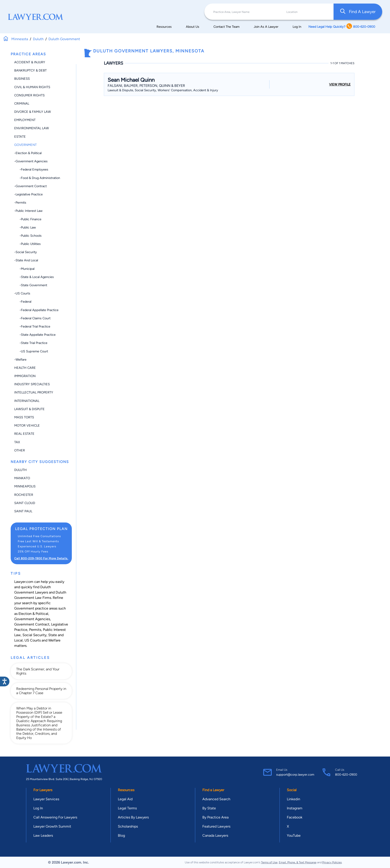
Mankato (22, 478)
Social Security (34, 635)
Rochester (24, 495)
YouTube (294, 835)
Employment (25, 120)
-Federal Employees (31, 169)
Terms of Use (269, 862)
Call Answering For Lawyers (55, 817)
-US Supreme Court (31, 351)
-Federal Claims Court (32, 318)
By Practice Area (215, 817)
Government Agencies (32, 619)
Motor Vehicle (27, 425)
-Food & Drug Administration (37, 178)
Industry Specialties (32, 384)
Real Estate (24, 434)
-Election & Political (28, 153)
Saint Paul (23, 511)
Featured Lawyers (216, 826)
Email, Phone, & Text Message (298, 862)
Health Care (25, 368)
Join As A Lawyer (266, 27)
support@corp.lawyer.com (295, 775)
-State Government (31, 285)
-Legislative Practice (28, 194)
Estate (20, 137)
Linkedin (294, 799)
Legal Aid (125, 799)
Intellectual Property (34, 392)
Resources (164, 27)
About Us (193, 27)
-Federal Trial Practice (32, 326)
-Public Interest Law (28, 211)
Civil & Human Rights (32, 87)
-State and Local (26, 260)
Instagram (295, 808)
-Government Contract (30, 186)
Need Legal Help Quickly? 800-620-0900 (342, 27)
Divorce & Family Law (33, 112)
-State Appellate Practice (35, 335)
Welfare (54, 640)
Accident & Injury (30, 62)
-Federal (23, 302)
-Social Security (26, 252)
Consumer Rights (29, 95)
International (27, 401)
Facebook (295, 817)
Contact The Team (226, 27)
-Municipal (24, 269)
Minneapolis (25, 486)
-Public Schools (28, 236)
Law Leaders (43, 835)
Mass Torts (24, 417)
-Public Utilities (27, 244)
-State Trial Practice (31, 343)
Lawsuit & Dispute (29, 409)
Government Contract (32, 624)
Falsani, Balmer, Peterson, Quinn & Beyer (146, 86)
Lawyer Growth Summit (52, 826)
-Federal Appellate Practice (36, 310)
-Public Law (25, 227)
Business (22, 79)
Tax (17, 442)
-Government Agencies (31, 161)
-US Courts (22, 293)
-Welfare (20, 360)
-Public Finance (28, 219)
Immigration (25, 376)
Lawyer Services (46, 799)
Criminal (22, 103)
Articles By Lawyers (133, 817)
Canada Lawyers (215, 835)
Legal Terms (127, 808)
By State (209, 808)
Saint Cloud (25, 503)
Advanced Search (216, 799)
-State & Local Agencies (34, 277)
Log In (297, 27)
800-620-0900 (346, 775)
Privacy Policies (332, 862)
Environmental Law (32, 128)
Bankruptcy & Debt (30, 70)
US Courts (33, 640)
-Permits (20, 203)
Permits (35, 630)
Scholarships (128, 826)
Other (20, 450)
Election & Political (33, 614)
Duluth (20, 470)
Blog (121, 835)
